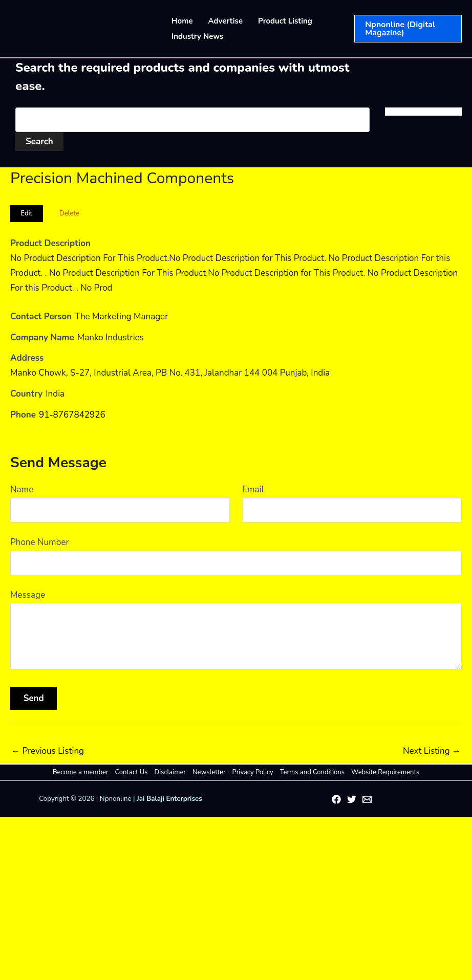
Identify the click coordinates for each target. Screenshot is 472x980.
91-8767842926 (72, 415)
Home (182, 21)
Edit (26, 213)
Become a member (81, 772)
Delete (69, 213)
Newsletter (209, 772)
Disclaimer (170, 772)
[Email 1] (367, 799)
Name (22, 489)
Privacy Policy (253, 772)
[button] (408, 29)
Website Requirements (385, 772)
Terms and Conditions (312, 772)
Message (28, 595)
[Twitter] (352, 799)
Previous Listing (48, 751)
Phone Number (40, 542)
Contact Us (132, 772)
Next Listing (432, 751)
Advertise (226, 21)
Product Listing (285, 21)
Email (253, 489)
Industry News (197, 36)
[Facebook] (336, 799)
